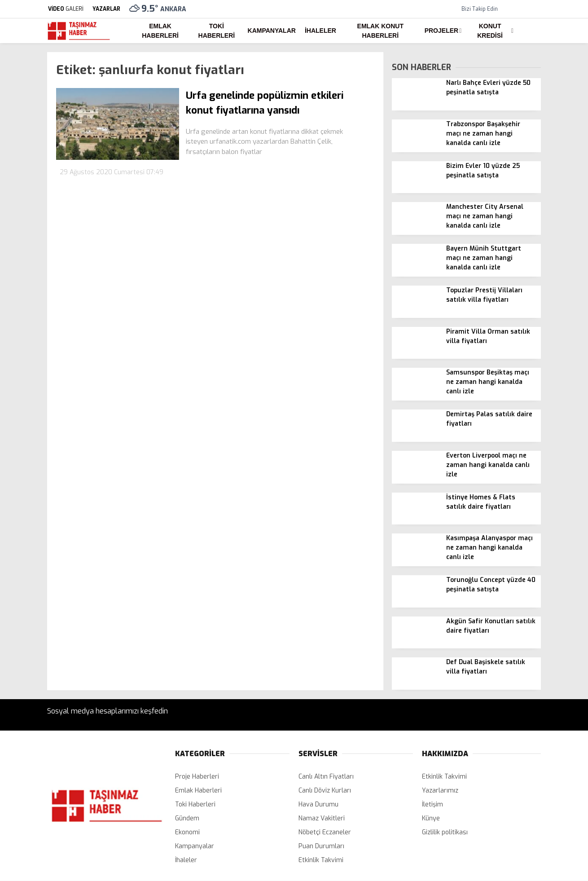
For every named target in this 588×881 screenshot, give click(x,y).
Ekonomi (187, 832)
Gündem (187, 818)
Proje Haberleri (197, 777)
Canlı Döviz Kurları (325, 791)
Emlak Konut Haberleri (380, 31)
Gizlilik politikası (445, 832)
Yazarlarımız (440, 791)
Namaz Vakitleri (322, 818)
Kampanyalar (272, 31)
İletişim (432, 804)
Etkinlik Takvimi (321, 860)
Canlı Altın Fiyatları (326, 777)
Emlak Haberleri (160, 31)
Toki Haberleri (217, 31)
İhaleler (320, 31)
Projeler (441, 31)
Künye (431, 818)
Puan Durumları (321, 846)
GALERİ (65, 9)
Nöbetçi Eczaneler (325, 832)
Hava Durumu (318, 804)
